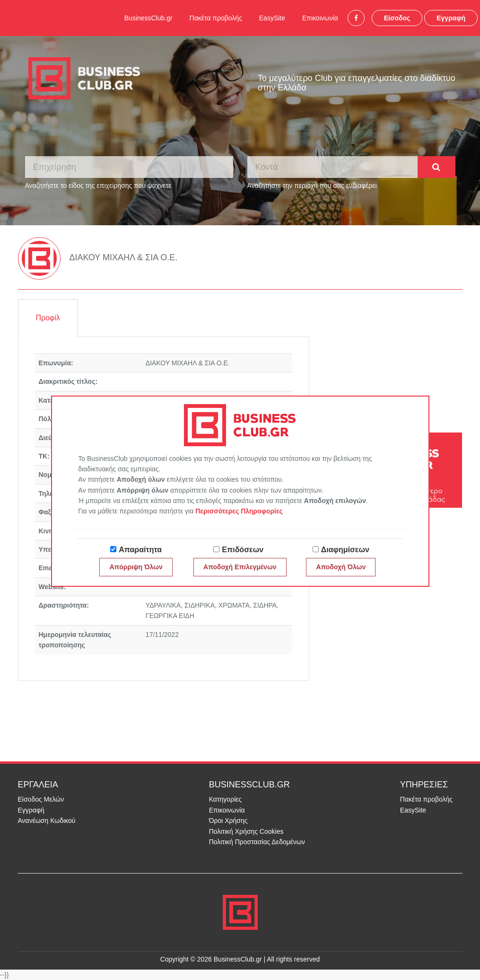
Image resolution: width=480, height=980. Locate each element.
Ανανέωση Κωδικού (47, 821)
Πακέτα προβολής (216, 18)
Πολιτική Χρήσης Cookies (246, 831)
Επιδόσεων (243, 550)
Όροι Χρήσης (228, 821)
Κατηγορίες (225, 799)
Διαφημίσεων (345, 550)
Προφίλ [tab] (48, 318)
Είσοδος (397, 18)
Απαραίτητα (140, 550)
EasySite (272, 18)
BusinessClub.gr (148, 18)
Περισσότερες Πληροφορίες (239, 511)
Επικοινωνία (320, 18)
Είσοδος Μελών (41, 799)
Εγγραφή (451, 18)
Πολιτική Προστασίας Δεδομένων (257, 842)
